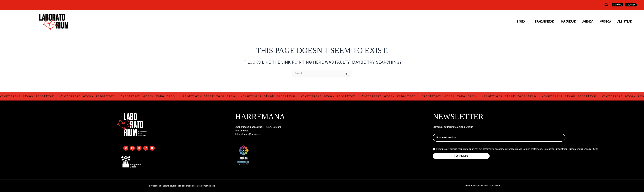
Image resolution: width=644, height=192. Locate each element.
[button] (607, 5)
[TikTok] (146, 148)
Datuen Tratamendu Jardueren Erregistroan (545, 151)
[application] (546, 22)
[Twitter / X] (139, 148)
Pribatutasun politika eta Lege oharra (482, 186)
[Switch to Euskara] (631, 5)
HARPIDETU (461, 157)
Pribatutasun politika (447, 151)
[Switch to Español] (618, 5)
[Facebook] (132, 148)
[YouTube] (152, 148)
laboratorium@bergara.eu (249, 134)
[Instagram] (126, 148)
